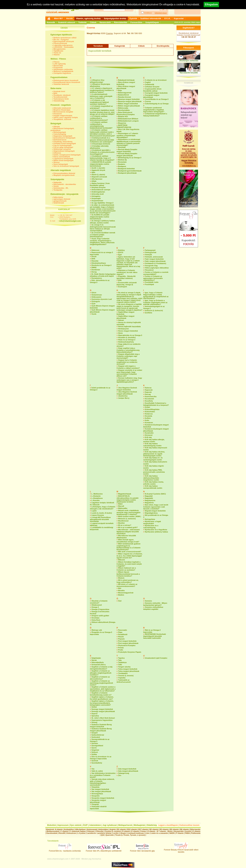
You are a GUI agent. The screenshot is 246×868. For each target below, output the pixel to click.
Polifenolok (196, 833)
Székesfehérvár (98, 735)
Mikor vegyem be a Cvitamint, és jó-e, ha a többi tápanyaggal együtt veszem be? (130, 556)
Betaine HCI (123, 116)
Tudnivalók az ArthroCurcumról (124, 681)
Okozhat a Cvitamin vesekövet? (99, 602)
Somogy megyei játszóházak (103, 711)
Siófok (94, 707)
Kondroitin (149, 433)
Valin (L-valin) (97, 771)
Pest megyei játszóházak (128, 643)
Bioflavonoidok (53, 831)
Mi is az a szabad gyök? (128, 527)
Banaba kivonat (124, 97)
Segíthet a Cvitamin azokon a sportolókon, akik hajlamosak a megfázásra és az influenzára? (103, 689)
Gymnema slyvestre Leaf (102, 299)
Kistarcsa (149, 414)
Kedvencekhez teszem (189, 825)
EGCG (121, 252)
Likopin (123, 833)
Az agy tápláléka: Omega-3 (102, 203)
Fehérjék (148, 255)
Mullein (121, 595)
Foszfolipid (149, 284)
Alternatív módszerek (62, 108)
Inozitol (188, 831)
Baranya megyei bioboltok (129, 99)
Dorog (94, 272)
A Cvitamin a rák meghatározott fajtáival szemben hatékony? (99, 102)
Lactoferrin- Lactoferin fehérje (99, 833)
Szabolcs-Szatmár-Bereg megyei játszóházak (101, 730)
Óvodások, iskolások (62, 95)
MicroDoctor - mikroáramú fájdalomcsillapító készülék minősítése (128, 532)
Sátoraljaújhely (98, 662)
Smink (56, 186)
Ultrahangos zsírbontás (63, 69)
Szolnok (95, 761)
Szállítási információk (151, 18)
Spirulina (95, 716)
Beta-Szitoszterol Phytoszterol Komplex (126, 113)
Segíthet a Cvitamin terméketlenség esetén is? (101, 694)
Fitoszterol (149, 270)
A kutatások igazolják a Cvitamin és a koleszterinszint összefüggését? (102, 152)
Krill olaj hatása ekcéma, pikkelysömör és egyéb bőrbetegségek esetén (154, 454)
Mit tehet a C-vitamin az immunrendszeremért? (127, 585)
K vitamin (196, 831)
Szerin (94, 748)
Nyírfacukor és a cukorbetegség (151, 527)
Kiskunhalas (150, 412)
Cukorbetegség (60, 134)
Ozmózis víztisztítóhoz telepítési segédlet (153, 608)
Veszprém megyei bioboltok (103, 798)
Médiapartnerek (125, 825)
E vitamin (135, 831)
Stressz (57, 162)
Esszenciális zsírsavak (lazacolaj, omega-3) (127, 284)
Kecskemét (149, 399)
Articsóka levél (98, 194)
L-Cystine (81, 833)
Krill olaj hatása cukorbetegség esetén (152, 445)
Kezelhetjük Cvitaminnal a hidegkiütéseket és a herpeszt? (156, 404)
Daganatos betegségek (63, 136)
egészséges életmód (62, 199)
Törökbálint (123, 673)
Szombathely (97, 763)
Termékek (98, 46)
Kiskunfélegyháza (152, 409)
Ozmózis (148, 601)
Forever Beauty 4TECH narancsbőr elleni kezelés (181, 850)
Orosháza (95, 618)
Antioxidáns (103, 829)
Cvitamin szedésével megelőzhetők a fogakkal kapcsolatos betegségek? (154, 110)
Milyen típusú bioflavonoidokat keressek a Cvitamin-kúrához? (128, 574)
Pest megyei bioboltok (127, 641)
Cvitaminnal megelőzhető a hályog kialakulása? (155, 115)
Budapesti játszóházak (127, 173)
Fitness (57, 62)
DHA (93, 259)
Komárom (149, 423)
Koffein (148, 418)
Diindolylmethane (99, 263)
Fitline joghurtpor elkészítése (157, 268)
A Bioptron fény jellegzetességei (97, 81)
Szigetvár (95, 750)
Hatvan (121, 320)
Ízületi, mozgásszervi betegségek (67, 155)
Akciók (69, 18)
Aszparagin (96, 198)
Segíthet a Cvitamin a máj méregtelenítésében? (101, 668)
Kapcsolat (179, 18)
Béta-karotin (195, 829)
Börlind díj (122, 160)
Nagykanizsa (150, 500)
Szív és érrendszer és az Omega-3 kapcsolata (101, 758)
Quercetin (110, 835)
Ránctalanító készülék (189, 73)
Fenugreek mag (151, 266)
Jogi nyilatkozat (110, 825)
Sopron (95, 714)
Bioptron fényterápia (62, 110)
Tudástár (83, 22)
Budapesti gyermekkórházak (130, 171)
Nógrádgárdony (151, 513)
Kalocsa (148, 388)
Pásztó (121, 637)
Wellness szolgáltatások (63, 71)
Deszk (94, 256)
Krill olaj (148, 437)
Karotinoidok (52, 833)
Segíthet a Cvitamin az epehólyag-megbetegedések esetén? (101, 683)
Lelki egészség (60, 64)
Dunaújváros (97, 278)
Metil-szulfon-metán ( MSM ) (130, 516)
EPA (120, 280)
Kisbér (147, 407)
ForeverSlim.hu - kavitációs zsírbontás (65, 850)
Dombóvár (96, 270)
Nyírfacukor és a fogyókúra (156, 530)
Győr (94, 304)
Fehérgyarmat (151, 252)
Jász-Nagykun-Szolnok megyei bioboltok (127, 389)
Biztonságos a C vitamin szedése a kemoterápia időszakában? (127, 135)
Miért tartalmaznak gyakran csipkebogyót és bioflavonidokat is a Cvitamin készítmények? (128, 547)
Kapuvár (148, 392)
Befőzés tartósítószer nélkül (65, 38)
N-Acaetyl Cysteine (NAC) (155, 494)
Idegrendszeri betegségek (64, 151)
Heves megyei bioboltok (128, 331)
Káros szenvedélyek (62, 157)
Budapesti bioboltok (126, 169)
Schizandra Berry (99, 665)
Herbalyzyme (123, 329)
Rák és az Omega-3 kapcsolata (152, 631)
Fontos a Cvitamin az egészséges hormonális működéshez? (153, 278)
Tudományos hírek (61, 99)
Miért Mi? (58, 18)
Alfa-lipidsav (80, 829)
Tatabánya (122, 662)
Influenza (57, 153)
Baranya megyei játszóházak (130, 101)
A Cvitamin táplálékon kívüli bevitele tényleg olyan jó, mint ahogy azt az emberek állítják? (102, 112)
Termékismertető (60, 97)
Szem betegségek (61, 164)
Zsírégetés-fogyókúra (62, 73)
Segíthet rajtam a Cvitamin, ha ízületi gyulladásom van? (102, 698)
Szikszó (95, 752)
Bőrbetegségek (60, 132)
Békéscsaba (123, 108)
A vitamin (59, 829)
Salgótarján (96, 658)
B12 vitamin (132, 829)
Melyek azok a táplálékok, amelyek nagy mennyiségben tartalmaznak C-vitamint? (128, 512)
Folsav (143, 831)
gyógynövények (60, 201)
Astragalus (96, 196)
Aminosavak (92, 829)
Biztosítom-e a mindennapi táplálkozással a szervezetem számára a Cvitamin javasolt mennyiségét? (128, 142)
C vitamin (64, 831)
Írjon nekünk (76, 825)
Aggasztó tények (98, 170)
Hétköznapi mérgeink (62, 149)
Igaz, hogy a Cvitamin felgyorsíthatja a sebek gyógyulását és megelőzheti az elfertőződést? (156, 295)
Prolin (121, 650)
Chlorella (99, 831)
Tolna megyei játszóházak (129, 671)
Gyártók (133, 18)
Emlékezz (148, 13)
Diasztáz (95, 261)
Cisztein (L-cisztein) (113, 831)
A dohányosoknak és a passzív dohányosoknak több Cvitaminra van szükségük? (102, 140)
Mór (120, 588)
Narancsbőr (105, 22)
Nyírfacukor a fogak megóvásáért (152, 522)
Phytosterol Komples (127, 645)
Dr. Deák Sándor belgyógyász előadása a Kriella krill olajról (103, 275)
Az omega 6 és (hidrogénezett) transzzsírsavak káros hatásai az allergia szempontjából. (103, 228)
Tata (120, 660)
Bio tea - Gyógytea (61, 40)
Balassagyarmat (125, 93)
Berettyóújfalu (124, 110)
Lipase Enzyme (98, 515)
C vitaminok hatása (78, 831)
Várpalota (95, 787)
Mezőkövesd (123, 521)
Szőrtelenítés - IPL (61, 188)
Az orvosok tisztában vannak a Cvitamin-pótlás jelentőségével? (103, 235)
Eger (120, 255)
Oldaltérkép (152, 825)
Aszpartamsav (97, 201)
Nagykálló (149, 498)
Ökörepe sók (97, 630)
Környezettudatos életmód (64, 173)
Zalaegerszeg (124, 773)
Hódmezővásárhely (126, 342)
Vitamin (57, 55)
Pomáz (121, 648)
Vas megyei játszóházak (101, 791)
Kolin (147, 420)
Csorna (109, 33)
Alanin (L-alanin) (98, 175)
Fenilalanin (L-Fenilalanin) (155, 263)
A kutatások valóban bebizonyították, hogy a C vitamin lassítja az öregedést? (102, 158)
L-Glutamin (96, 496)
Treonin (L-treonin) (126, 676)
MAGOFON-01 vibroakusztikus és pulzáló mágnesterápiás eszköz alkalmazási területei (127, 499)
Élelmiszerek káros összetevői (66, 80)
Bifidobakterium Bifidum (128, 119)
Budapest (122, 166)
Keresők (51, 22)
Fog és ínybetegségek (63, 145)
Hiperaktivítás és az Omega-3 (130, 335)
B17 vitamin (143, 829)
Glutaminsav (97, 295)
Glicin (94, 293)
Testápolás (58, 190)
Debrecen (95, 250)
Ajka (93, 172)
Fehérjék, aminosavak (154, 257)
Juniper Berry (124, 398)
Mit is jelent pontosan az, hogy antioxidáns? (128, 581)
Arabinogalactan (98, 192)
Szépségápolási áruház (115, 18)
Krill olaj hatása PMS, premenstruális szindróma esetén (154, 472)
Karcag (148, 394)
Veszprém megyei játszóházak (98, 801)
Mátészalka (123, 508)
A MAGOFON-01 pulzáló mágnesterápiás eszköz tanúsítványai (100, 164)
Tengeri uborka (124, 667)
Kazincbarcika (151, 396)
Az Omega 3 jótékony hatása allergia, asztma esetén (102, 222)
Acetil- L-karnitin (98, 168)
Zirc (120, 775)
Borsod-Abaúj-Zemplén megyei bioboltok (127, 150)
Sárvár (94, 660)
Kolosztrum (71, 833)
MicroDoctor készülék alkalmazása (126, 537)
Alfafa (94, 181)
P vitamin (180, 833)
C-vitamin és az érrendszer (156, 80)
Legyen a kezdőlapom (168, 825)
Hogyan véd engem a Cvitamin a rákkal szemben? (128, 367)
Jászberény (123, 396)
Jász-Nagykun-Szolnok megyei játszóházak (127, 393)
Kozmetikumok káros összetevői (67, 82)
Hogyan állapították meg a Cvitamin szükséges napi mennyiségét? (128, 356)
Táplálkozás (58, 51)
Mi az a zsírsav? (125, 525)
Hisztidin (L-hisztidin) (127, 337)
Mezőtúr (121, 523)
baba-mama (58, 197)
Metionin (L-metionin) (127, 519)
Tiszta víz (57, 53)
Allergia (56, 127)
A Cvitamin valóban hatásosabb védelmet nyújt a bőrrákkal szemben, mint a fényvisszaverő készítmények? (102, 133)
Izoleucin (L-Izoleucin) (154, 310)
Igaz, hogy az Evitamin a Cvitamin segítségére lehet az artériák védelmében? (155, 302)
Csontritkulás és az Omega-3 (157, 99)
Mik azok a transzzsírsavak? (130, 552)
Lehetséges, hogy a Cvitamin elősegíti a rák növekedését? (103, 508)
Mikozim (122, 560)
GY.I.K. (167, 18)
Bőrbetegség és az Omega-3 (130, 158)
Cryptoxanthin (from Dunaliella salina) (152, 90)
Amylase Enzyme (99, 187)
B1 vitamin (122, 829)
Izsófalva (148, 313)
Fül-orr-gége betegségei (63, 147)
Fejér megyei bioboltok (154, 259)
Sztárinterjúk (59, 203)
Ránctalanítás (121, 22)
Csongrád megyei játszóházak (151, 96)
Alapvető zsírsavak (99, 177)
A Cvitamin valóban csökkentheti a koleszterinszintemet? (99, 118)
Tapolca (121, 658)
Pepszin (121, 639)
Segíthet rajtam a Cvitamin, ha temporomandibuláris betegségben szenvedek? (102, 703)
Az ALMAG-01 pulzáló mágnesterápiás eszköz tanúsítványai (100, 217)
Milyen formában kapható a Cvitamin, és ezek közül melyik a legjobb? (129, 564)
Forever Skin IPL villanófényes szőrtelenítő (104, 850)
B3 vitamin (164, 829)
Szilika (94, 754)
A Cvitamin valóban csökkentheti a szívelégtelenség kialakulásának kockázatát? (101, 125)
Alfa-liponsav (97, 179)
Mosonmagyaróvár (126, 593)
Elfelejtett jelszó (161, 13)
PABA (188, 833)
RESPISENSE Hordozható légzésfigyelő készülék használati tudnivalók (155, 636)
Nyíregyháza (150, 519)
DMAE (94, 267)
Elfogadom (211, 4)
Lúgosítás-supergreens (63, 45)
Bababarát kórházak (126, 80)
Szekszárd (96, 737)
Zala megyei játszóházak (128, 771)
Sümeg (94, 722)
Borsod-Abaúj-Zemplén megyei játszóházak (127, 155)
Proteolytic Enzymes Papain (130, 652)
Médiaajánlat (139, 825)
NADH (172, 833)
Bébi (55, 93)
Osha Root (96, 620)
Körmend (149, 435)
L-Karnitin (96, 500)
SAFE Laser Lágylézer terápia (66, 117)
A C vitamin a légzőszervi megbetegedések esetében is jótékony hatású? (102, 90)
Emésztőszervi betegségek (64, 138)
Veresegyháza (97, 794)
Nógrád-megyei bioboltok (155, 511)
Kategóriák (120, 46)
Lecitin (116, 833)
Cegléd (148, 82)
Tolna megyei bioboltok (128, 669)
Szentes (95, 743)
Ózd (120, 601)
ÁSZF (85, 825)
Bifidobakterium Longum (128, 121)
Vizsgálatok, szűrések (62, 119)
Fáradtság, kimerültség (63, 142)
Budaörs (122, 164)
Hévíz (120, 333)
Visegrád (95, 804)
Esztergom (123, 287)
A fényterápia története (101, 144)
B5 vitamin (174, 829)
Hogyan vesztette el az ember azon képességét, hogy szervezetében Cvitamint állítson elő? (129, 373)
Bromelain (122, 162)
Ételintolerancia (60, 140)
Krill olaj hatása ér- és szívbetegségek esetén (153, 459)
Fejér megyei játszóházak (155, 261)
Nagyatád (149, 496)
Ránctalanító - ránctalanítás (65, 184)
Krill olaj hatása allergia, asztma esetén (154, 441)
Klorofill (62, 833)
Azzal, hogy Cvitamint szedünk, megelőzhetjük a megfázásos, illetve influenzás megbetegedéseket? (102, 241)
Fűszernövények (60, 43)
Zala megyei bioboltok (127, 769)
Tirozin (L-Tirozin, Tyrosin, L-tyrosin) (130, 835)
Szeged (95, 733)
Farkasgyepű (150, 250)
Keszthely (149, 401)
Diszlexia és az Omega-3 (101, 265)
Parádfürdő (123, 634)
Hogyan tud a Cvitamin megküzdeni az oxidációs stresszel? (127, 362)
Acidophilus (69, 829)
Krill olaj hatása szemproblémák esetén (153, 487)
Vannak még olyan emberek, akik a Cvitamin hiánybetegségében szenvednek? (102, 782)
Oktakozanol (97, 605)
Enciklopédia (163, 46)
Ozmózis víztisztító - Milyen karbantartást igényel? (155, 604)
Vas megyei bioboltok (100, 789)
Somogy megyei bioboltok (102, 709)
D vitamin (126, 831)
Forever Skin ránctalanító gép (142, 850)
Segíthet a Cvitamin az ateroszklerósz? (100, 678)
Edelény (121, 250)
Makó (120, 504)
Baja (120, 90)
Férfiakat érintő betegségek (65, 143)
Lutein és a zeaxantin (159, 833)
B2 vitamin (154, 829)
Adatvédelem (95, 825)
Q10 (103, 835)
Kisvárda (148, 416)
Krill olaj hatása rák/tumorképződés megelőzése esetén (151, 478)
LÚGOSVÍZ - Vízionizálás (64, 47)
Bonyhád (122, 147)
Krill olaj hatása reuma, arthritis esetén (153, 483)
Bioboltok (52, 825)
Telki (120, 665)
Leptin (94, 511)
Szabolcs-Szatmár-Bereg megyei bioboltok (101, 726)
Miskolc (121, 578)
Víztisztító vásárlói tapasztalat (98, 807)
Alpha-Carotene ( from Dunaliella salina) (100, 184)
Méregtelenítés (60, 49)
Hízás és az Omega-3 (127, 340)
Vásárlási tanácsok (61, 84)
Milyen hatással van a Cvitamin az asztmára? (126, 569)
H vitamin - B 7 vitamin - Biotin (160, 831)
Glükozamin (96, 297)
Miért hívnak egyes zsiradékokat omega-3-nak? (128, 541)
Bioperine (122, 123)
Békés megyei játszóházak (129, 106)
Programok (58, 67)
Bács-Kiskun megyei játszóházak (126, 87)
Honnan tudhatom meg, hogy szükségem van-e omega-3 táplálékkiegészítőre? (129, 380)
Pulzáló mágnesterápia (63, 116)
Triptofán (122, 678)
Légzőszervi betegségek (63, 159)
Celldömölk (149, 84)
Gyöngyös (96, 301)
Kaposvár (149, 390)
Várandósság (59, 101)
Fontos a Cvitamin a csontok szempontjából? (156, 273)
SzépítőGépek (152, 22)
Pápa (120, 632)
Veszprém (95, 796)
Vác (93, 769)
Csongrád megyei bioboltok (156, 93)
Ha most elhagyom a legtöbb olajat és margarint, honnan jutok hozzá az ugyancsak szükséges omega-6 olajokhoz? (129, 307)
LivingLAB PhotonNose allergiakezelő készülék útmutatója (100, 519)
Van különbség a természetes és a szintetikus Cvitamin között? (103, 775)
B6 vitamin (184, 829)
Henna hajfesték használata (129, 326)
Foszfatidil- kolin (152, 282)
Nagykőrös (149, 503)
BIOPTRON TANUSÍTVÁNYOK (124, 126)
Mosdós (121, 590)
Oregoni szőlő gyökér (100, 616)
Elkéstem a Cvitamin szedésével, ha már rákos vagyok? (127, 272)
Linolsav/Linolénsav (136, 833)
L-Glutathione (97, 498)
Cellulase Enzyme (152, 87)
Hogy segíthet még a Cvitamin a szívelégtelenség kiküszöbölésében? (128, 350)
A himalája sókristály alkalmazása (99, 147)
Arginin (113, 829)
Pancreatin (123, 630)
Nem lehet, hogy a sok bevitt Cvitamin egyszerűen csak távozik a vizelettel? (156, 507)
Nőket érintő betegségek (64, 160)
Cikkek (93, 22)
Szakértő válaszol (67, 22)
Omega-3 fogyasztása (100, 609)
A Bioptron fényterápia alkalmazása (100, 85)
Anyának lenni (59, 91)
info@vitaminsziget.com (70, 221)
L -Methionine (97, 494)
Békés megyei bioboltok (128, 104)
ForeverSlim (136, 22)
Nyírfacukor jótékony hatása (156, 532)
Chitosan (91, 831)
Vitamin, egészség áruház (88, 18)
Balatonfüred (123, 95)
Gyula (94, 314)
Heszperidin (179, 831)
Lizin (147, 833)
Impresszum (63, 825)
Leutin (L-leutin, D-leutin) (102, 513)
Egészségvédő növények (64, 41)
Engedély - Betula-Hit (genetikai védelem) (126, 277)
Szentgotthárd (97, 746)
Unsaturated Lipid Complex (156, 658)
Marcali (121, 506)
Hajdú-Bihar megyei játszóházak (125, 317)
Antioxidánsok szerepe (101, 190)
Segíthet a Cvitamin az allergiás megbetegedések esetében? (101, 673)
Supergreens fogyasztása (102, 720)
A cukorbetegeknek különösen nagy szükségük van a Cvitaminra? (101, 96)
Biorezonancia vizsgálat (63, 112)
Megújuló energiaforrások (64, 175)
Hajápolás (58, 182)
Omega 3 (95, 607)
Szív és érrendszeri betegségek (66, 166)
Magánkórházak (125, 494)
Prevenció (58, 114)
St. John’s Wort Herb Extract (103, 718)
